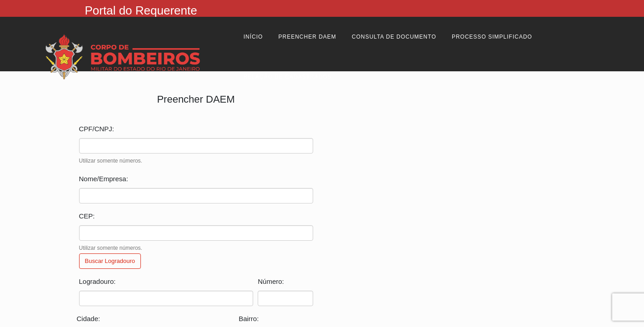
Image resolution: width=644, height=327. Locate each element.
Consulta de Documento (394, 37)
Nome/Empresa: (104, 179)
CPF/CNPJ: (97, 129)
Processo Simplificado (492, 37)
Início (253, 37)
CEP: (87, 216)
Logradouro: (97, 281)
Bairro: (249, 319)
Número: (271, 281)
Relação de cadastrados (288, 77)
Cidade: (89, 319)
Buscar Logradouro (110, 261)
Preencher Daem (307, 37)
